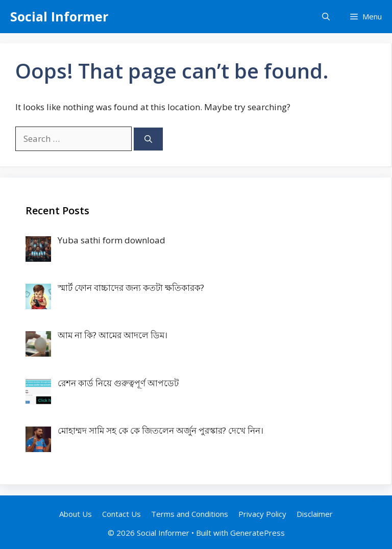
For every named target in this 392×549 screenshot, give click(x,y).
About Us (76, 514)
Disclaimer (315, 514)
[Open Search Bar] (326, 17)
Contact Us (121, 514)
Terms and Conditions (190, 514)
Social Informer (59, 16)
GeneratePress (258, 533)
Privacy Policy (262, 514)
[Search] (148, 139)
